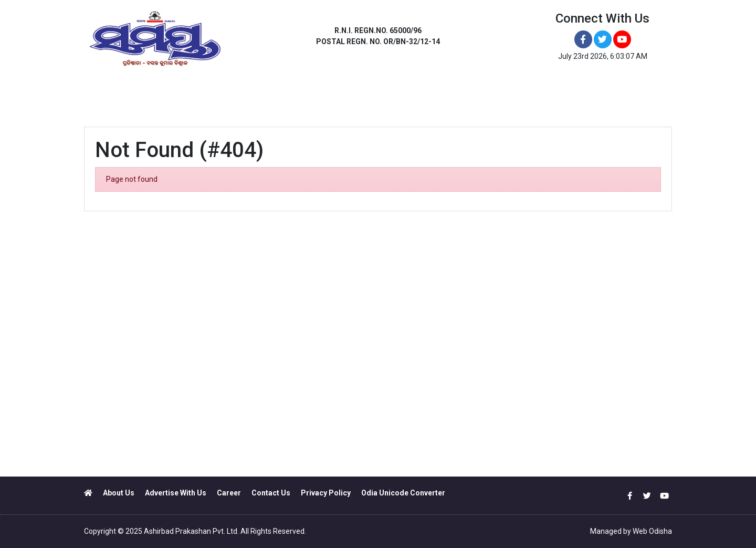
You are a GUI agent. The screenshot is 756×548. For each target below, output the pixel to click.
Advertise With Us (176, 493)
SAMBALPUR (426, 93)
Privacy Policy (326, 493)
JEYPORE (370, 93)
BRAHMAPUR (314, 93)
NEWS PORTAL (507, 93)
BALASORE (256, 93)
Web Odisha (652, 531)
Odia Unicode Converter (403, 493)
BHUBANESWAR (152, 93)
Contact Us (271, 493)
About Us (119, 493)
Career (229, 493)
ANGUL (208, 93)
